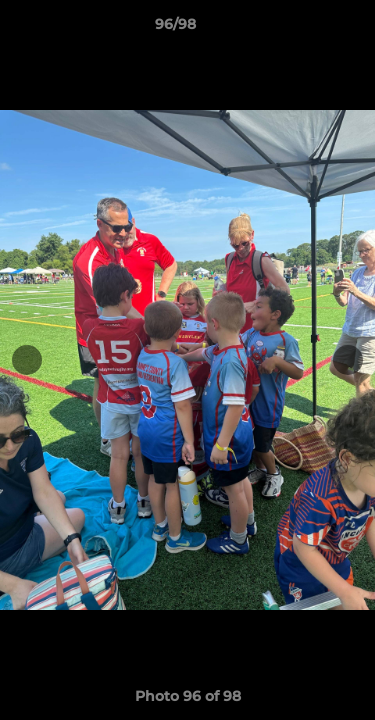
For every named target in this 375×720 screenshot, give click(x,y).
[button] (303, 29)
